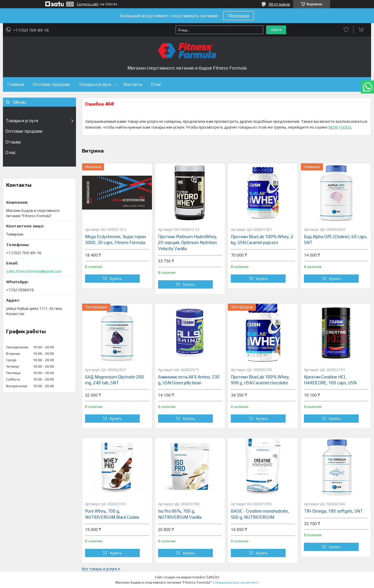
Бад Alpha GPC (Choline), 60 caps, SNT (336, 239)
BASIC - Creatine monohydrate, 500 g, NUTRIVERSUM (260, 514)
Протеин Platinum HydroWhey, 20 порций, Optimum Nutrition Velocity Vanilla (188, 243)
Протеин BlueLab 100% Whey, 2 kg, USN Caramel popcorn (262, 239)
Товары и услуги (95, 84)
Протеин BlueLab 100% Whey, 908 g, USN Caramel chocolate (260, 380)
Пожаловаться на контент (237, 582)
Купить (116, 279)
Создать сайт (88, 4)
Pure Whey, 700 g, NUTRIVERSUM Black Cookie (112, 514)
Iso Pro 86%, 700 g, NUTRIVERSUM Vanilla (180, 514)
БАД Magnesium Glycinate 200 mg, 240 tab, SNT (115, 380)
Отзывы (13, 142)
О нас (156, 84)
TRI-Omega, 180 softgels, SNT (333, 511)
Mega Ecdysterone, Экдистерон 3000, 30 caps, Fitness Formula (115, 239)
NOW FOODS (340, 127)
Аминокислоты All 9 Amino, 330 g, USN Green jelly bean (189, 380)
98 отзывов (279, 4)
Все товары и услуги (99, 569)
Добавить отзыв (346, 30)
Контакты (133, 84)
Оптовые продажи (51, 84)
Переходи (239, 16)
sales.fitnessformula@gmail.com (34, 271)
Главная (16, 84)
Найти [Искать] (276, 30)
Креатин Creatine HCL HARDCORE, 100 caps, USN (330, 380)
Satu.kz (213, 577)
